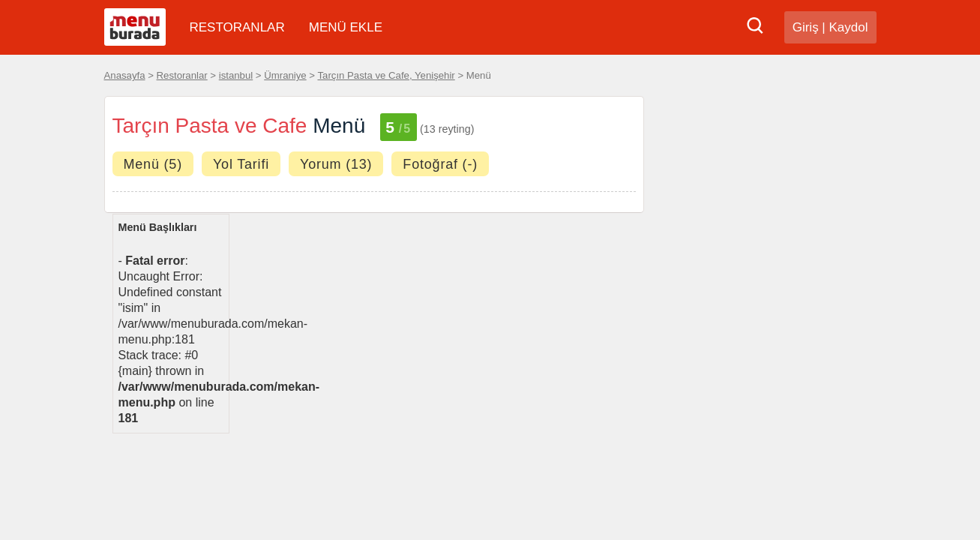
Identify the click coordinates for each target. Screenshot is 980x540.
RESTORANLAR (237, 27)
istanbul (236, 75)
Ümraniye (285, 75)
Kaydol (849, 27)
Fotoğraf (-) (440, 164)
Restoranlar (182, 75)
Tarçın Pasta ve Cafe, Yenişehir (386, 75)
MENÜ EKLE (346, 27)
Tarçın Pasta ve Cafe (210, 126)
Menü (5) (153, 164)
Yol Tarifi (241, 164)
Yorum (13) (336, 164)
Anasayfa (125, 75)
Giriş (806, 27)
